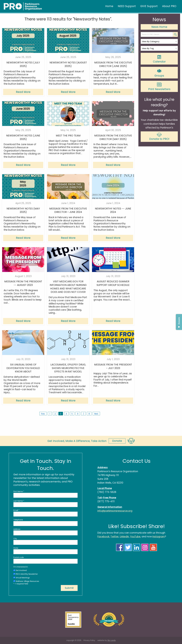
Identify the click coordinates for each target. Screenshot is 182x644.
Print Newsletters (159, 87)
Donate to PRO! (159, 137)
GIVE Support (149, 6)
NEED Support (127, 6)
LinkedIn (124, 537)
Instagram (159, 537)
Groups (159, 73)
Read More (23, 92)
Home (109, 6)
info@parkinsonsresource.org (115, 511)
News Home (159, 27)
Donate (117, 441)
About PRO (169, 6)
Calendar (159, 59)
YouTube (135, 537)
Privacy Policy (89, 640)
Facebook (103, 537)
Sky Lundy (112, 640)
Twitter (115, 537)
